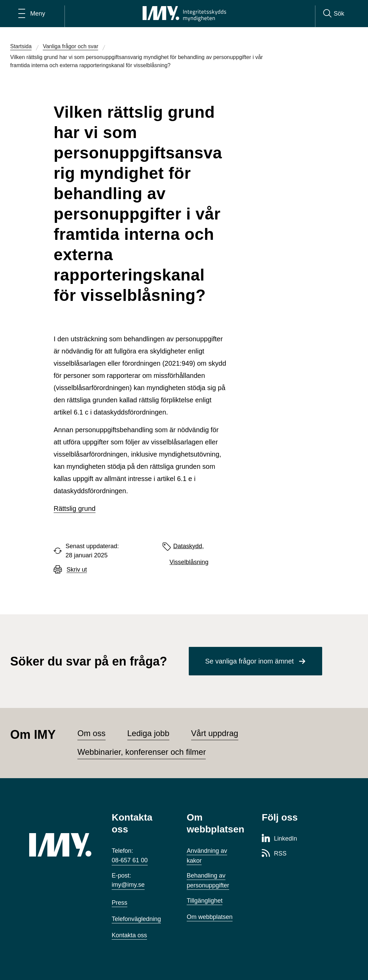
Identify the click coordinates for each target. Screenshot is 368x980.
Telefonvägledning (136, 919)
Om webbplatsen (210, 917)
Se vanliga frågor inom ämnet (249, 661)
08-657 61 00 (130, 860)
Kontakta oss (129, 935)
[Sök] (334, 14)
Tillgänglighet (205, 901)
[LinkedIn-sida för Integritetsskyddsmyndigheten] (279, 839)
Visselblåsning (189, 562)
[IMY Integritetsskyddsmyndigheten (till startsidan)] (184, 14)
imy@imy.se (128, 885)
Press (119, 903)
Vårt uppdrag (215, 733)
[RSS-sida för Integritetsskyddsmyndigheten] (274, 854)
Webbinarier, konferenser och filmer (142, 752)
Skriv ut (77, 570)
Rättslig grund (75, 508)
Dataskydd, (188, 546)
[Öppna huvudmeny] (32, 14)
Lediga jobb (148, 733)
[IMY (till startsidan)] (60, 845)
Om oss (91, 733)
